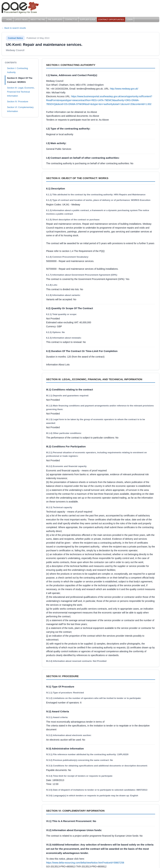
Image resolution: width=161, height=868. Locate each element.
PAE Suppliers (55, 19)
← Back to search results (14, 28)
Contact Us (71, 19)
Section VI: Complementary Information (20, 109)
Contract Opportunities (111, 19)
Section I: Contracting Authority (17, 70)
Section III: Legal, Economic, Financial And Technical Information (21, 92)
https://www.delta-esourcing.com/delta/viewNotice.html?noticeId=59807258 (85, 863)
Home (9, 19)
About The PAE (38, 19)
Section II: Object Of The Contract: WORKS (20, 80)
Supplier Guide (88, 19)
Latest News (21, 19)
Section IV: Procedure (18, 102)
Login (130, 19)
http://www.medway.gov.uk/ (124, 89)
